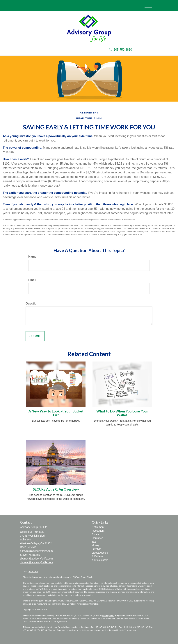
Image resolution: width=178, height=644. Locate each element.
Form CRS (33, 571)
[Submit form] (35, 336)
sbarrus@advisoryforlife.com (36, 559)
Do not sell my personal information (83, 604)
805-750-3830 (121, 50)
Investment (98, 531)
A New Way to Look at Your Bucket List (56, 413)
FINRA (105, 615)
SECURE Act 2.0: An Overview (56, 489)
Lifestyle (96, 549)
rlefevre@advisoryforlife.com (36, 551)
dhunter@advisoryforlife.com (36, 562)
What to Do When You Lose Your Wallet (122, 413)
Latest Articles (100, 553)
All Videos (97, 556)
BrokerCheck (87, 577)
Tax (94, 542)
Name (32, 257)
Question (32, 303)
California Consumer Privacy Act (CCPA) (115, 601)
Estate (95, 534)
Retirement (98, 527)
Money (96, 545)
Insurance (97, 538)
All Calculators (100, 560)
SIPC (111, 615)
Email (32, 280)
